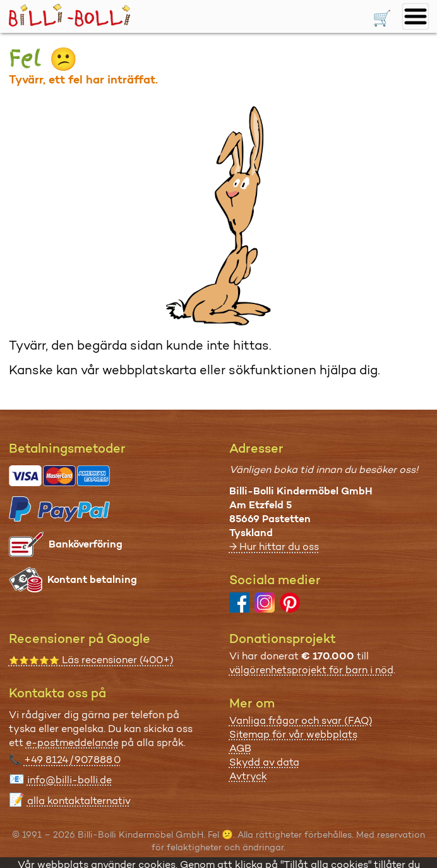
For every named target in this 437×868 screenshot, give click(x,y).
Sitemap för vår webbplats (293, 734)
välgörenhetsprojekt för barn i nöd (311, 670)
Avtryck (248, 776)
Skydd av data (264, 762)
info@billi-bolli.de (69, 780)
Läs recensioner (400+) (91, 660)
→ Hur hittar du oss (274, 547)
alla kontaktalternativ (79, 801)
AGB (240, 748)
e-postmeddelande (72, 743)
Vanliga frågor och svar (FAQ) (301, 720)
